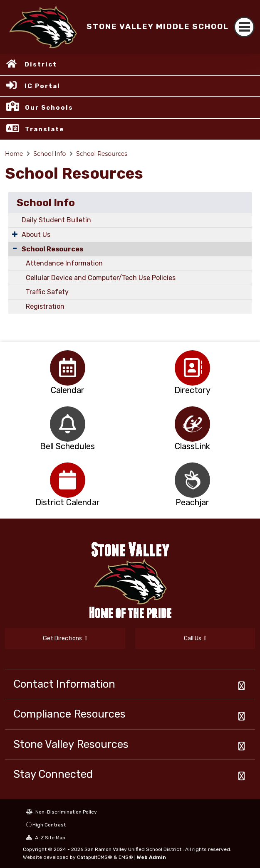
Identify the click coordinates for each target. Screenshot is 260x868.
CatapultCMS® (95, 857)
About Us (36, 235)
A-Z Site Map (46, 838)
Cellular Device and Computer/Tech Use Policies (101, 278)
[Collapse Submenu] (15, 248)
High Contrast (49, 825)
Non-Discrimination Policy (62, 812)
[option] (68, 368)
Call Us (195, 638)
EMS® (126, 857)
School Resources (102, 154)
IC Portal (42, 86)
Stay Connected (53, 774)
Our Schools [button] (49, 108)
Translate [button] (45, 129)
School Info (50, 154)
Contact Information (64, 684)
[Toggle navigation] (244, 27)
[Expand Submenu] (15, 234)
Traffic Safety (47, 292)
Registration (45, 306)
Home (14, 154)
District (41, 64)
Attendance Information (64, 263)
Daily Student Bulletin (56, 220)
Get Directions (65, 638)
